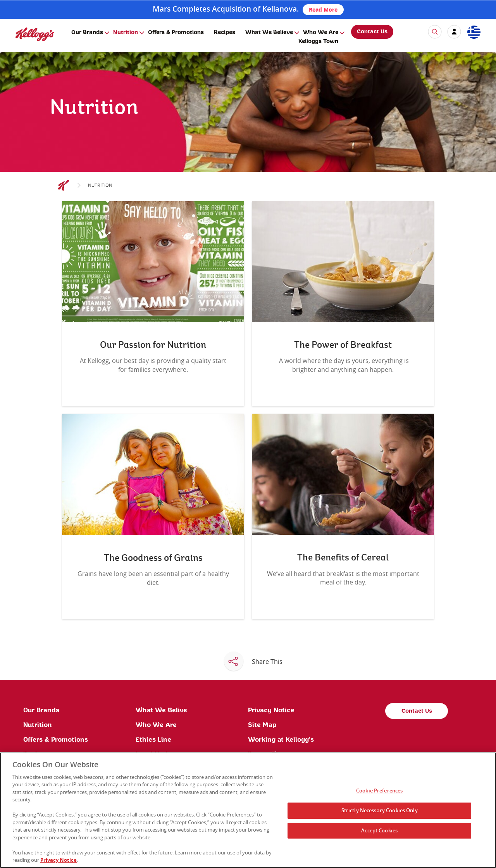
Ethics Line (153, 740)
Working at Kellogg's (281, 740)
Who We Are (321, 33)
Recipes (225, 33)
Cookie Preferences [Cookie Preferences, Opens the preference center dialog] (379, 791)
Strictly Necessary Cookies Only (380, 810)
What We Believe (269, 33)
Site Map (262, 725)
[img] (35, 34)
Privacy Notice (271, 710)
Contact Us (372, 32)
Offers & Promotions (176, 33)
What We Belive (161, 710)
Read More (323, 9)
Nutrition (126, 33)
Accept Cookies (379, 830)
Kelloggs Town (318, 41)
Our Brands (87, 33)
